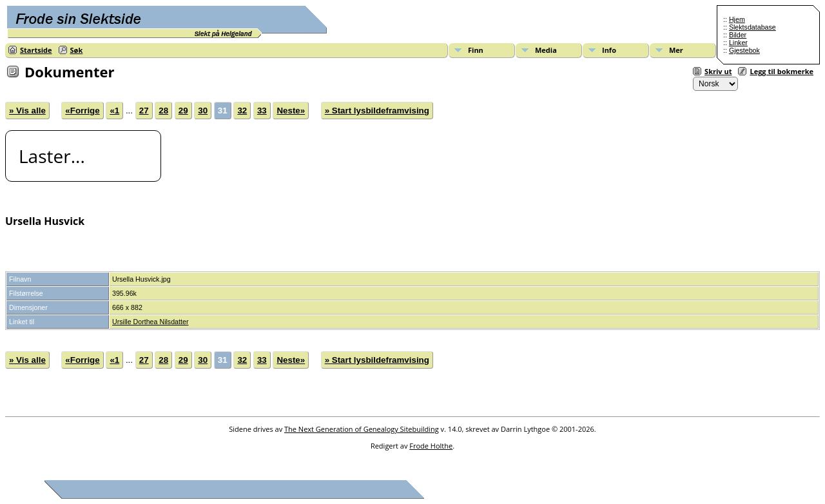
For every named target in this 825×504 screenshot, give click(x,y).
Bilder (738, 35)
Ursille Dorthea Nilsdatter (150, 322)
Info (609, 50)
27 (144, 111)
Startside (36, 50)
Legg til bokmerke (781, 71)
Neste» (291, 111)
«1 (114, 111)
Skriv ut (718, 71)
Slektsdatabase (752, 27)
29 (183, 111)
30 (203, 111)
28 (163, 111)
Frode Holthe (431, 446)
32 (242, 111)
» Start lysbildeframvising (377, 111)
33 (262, 111)
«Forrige (82, 111)
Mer (676, 50)
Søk (77, 50)
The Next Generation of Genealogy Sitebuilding (362, 429)
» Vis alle (27, 111)
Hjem (737, 19)
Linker (738, 43)
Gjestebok (744, 50)
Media (546, 50)
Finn (476, 50)
